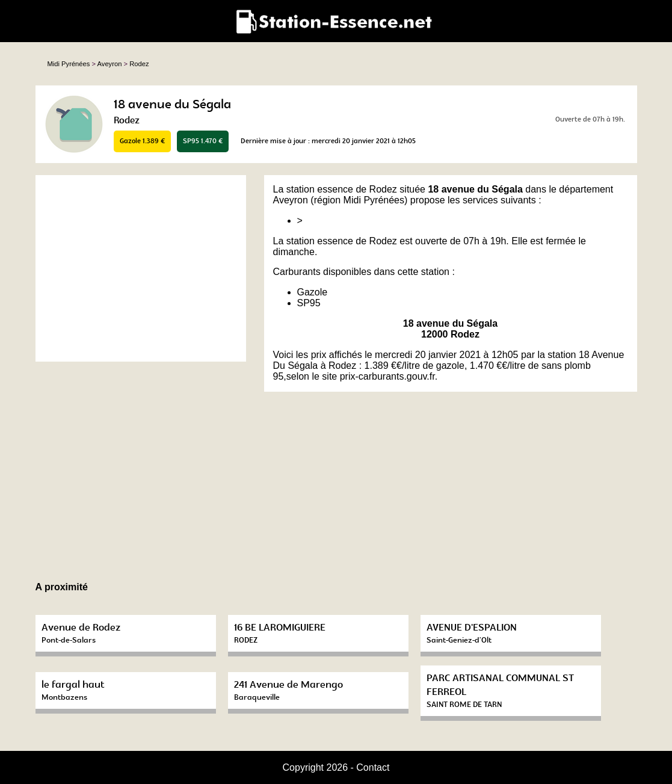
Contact (373, 767)
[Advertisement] (141, 268)
